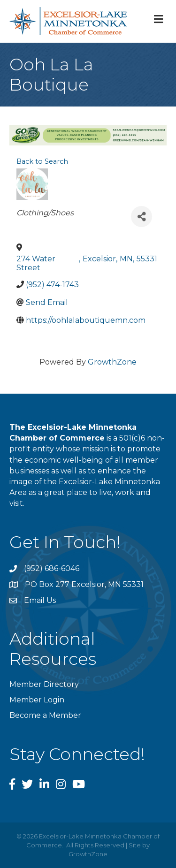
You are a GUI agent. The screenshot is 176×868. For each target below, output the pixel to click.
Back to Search (42, 161)
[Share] (142, 217)
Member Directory (44, 684)
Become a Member (45, 715)
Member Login (37, 700)
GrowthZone (112, 362)
